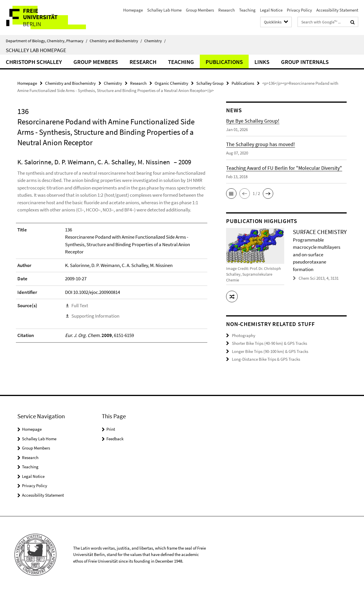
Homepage (133, 10)
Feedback (115, 439)
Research (227, 10)
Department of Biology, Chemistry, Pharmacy (47, 41)
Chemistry (155, 41)
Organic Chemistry (171, 83)
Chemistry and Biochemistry (116, 41)
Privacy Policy (299, 10)
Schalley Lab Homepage (36, 50)
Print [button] (111, 429)
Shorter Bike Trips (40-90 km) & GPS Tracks (269, 343)
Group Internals (305, 62)
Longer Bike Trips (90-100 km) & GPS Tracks (270, 351)
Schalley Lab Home (164, 10)
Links (262, 62)
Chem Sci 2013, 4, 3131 (319, 278)
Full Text (80, 305)
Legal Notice (271, 10)
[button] (231, 194)
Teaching (247, 10)
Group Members (200, 10)
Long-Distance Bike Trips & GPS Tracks (266, 359)
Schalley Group (210, 83)
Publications (224, 62)
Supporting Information (95, 316)
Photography (244, 335)
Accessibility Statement (337, 10)
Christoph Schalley (34, 62)
